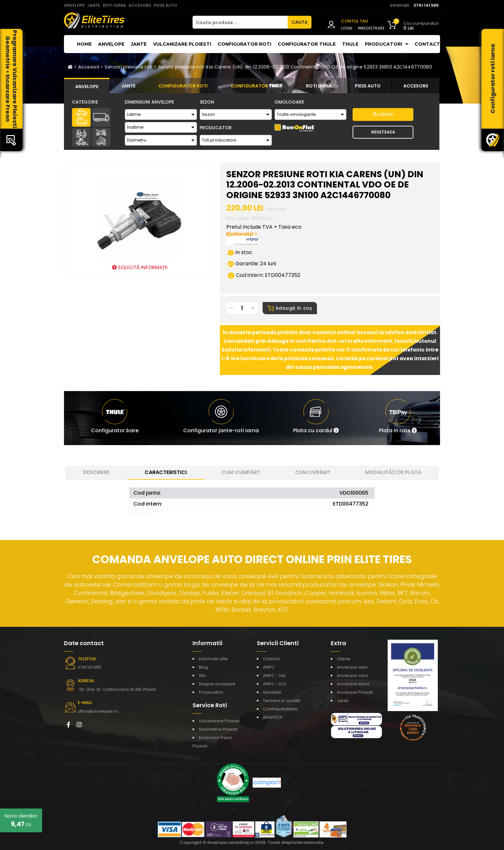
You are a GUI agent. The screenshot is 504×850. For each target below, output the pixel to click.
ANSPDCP (273, 717)
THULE (350, 44)
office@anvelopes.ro (98, 711)
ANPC (269, 667)
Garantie (272, 692)
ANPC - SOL (275, 684)
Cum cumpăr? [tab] (241, 472)
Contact (427, 44)
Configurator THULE (307, 44)
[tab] (87, 86)
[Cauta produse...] (240, 22)
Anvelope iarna (353, 684)
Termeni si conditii (282, 701)
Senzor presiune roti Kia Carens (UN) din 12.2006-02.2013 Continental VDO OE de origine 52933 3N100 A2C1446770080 (295, 67)
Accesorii (89, 67)
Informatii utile (213, 659)
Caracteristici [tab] (166, 472)
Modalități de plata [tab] (393, 472)
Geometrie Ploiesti (218, 729)
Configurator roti (244, 44)
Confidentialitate (280, 709)
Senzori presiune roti (129, 67)
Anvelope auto (352, 667)
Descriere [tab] (96, 472)
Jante (139, 44)
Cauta (383, 114)
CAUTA (300, 22)
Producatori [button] (387, 44)
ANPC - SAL (274, 676)
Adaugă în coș (290, 308)
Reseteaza (383, 132)
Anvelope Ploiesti (355, 692)
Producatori (211, 692)
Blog (203, 667)
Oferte (344, 659)
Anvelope (111, 44)
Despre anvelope (217, 684)
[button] (316, 418)
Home (84, 44)
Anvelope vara (352, 676)
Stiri (202, 676)
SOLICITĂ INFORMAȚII (140, 267)
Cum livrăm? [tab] (313, 472)
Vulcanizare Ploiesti (182, 44)
